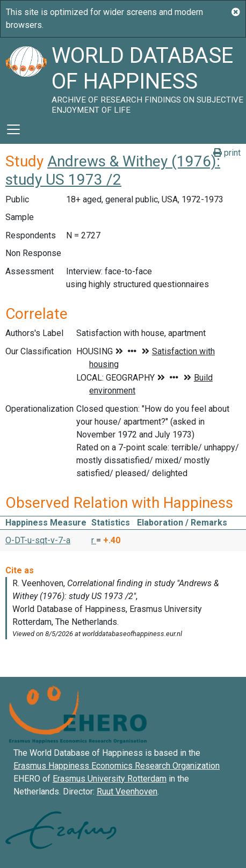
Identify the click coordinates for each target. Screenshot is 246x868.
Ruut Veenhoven (127, 792)
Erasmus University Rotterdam (110, 779)
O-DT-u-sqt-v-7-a (38, 540)
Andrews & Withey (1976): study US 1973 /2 (113, 170)
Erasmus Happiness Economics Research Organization (117, 766)
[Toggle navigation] (13, 129)
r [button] (94, 540)
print (227, 153)
